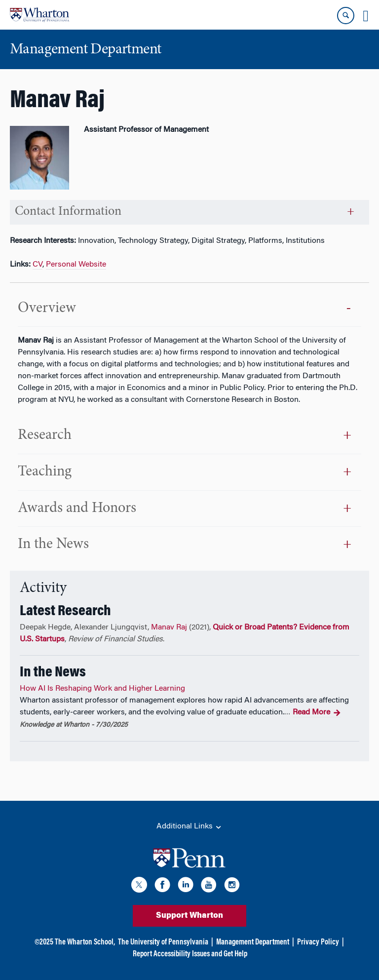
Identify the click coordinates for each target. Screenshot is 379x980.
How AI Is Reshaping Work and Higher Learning (102, 689)
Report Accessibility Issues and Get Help (190, 954)
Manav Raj (169, 627)
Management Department (253, 942)
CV (38, 265)
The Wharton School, (85, 942)
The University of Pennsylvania (163, 942)
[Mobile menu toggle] (366, 16)
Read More (317, 713)
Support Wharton (189, 916)
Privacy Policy (318, 942)
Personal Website (76, 265)
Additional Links (189, 827)
